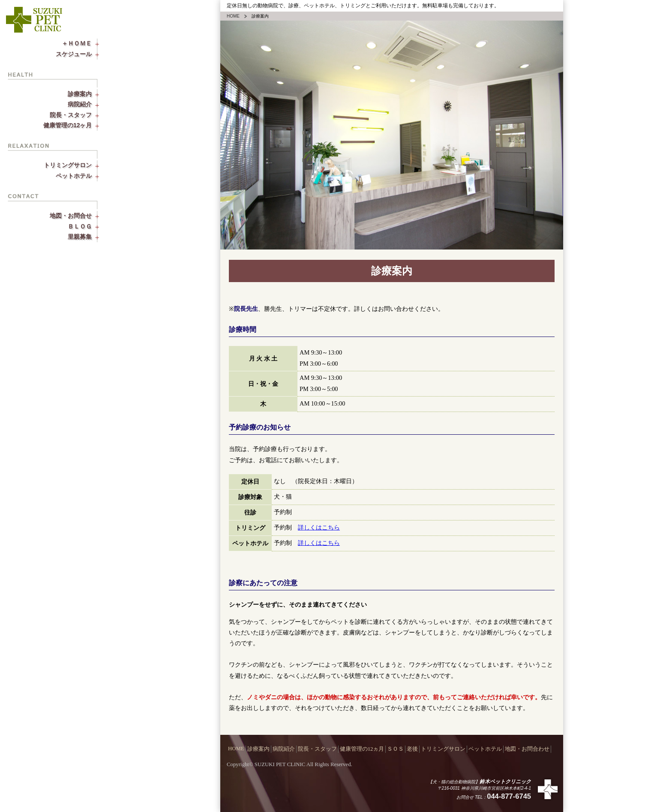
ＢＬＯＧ (87, 226)
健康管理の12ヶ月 (75, 125)
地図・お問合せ (78, 216)
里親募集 (87, 237)
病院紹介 (87, 104)
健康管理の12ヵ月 (362, 749)
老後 (412, 749)
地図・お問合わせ (527, 749)
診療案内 (87, 94)
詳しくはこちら (319, 527)
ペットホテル (81, 176)
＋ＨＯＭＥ (84, 43)
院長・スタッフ (78, 115)
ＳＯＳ (395, 749)
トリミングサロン (75, 165)
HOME (233, 16)
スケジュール (81, 54)
